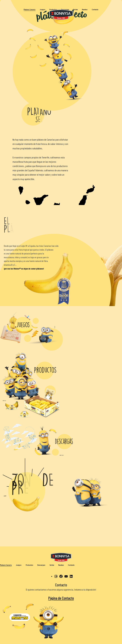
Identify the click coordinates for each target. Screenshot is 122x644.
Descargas (41, 565)
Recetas (61, 565)
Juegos (19, 565)
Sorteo (52, 565)
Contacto (71, 565)
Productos (29, 565)
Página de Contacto (61, 598)
